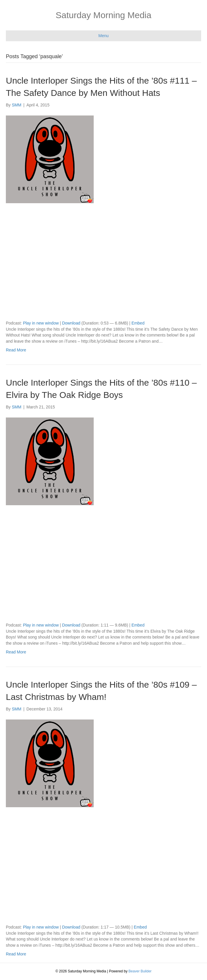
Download (71, 323)
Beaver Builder (140, 971)
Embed (138, 323)
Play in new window (41, 323)
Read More (16, 350)
